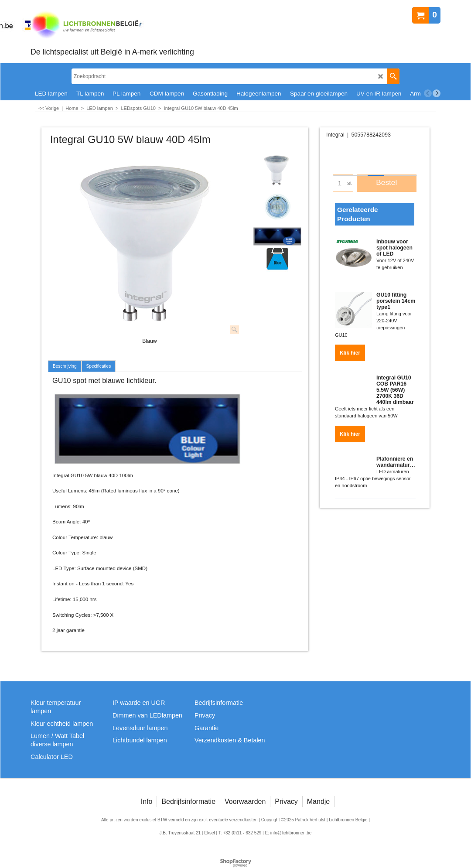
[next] (437, 93)
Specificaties (99, 366)
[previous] (428, 93)
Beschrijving (65, 366)
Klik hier (350, 350)
